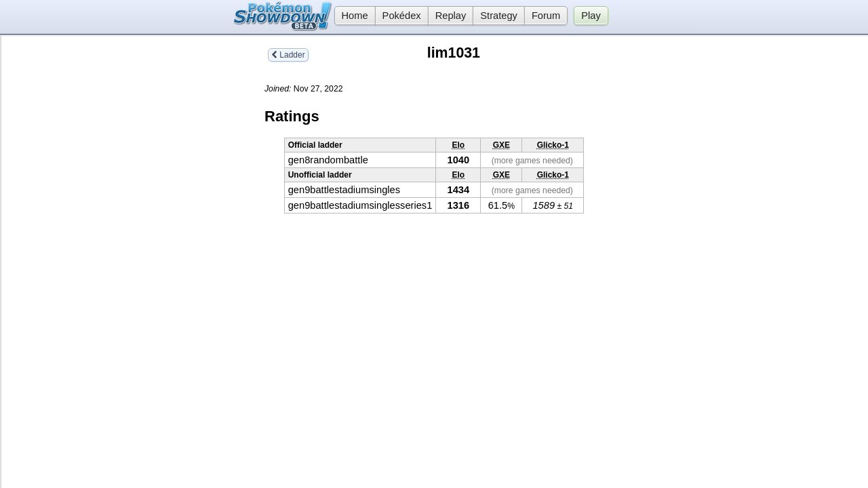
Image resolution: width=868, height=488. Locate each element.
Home (351, 16)
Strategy (499, 16)
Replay (451, 16)
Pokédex (402, 16)
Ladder (288, 55)
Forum (546, 16)
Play (591, 16)
